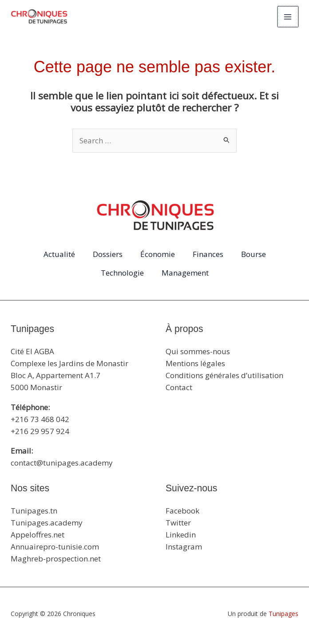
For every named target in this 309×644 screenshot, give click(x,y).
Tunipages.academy (47, 523)
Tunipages (283, 614)
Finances (208, 254)
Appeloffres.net (38, 535)
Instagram (184, 547)
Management (185, 273)
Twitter (178, 523)
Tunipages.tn (34, 511)
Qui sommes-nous (198, 351)
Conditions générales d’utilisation (224, 375)
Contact (179, 387)
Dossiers (108, 254)
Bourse (254, 254)
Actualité (59, 254)
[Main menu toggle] (289, 17)
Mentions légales (195, 363)
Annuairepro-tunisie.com (55, 547)
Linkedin (181, 535)
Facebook (182, 511)
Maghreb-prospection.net (56, 559)
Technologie (122, 273)
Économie (158, 254)
